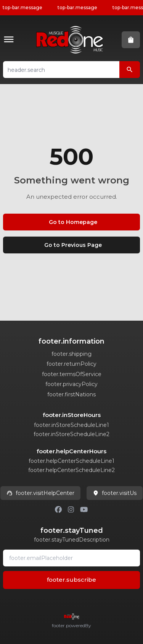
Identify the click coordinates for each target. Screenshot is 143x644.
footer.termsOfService (72, 374)
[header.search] (130, 70)
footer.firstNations (71, 394)
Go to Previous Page (73, 245)
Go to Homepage (73, 222)
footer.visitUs (115, 493)
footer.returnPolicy (71, 364)
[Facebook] (58, 509)
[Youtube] (84, 509)
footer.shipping (71, 354)
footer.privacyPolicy (71, 384)
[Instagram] (71, 509)
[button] (10, 40)
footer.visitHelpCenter (40, 493)
